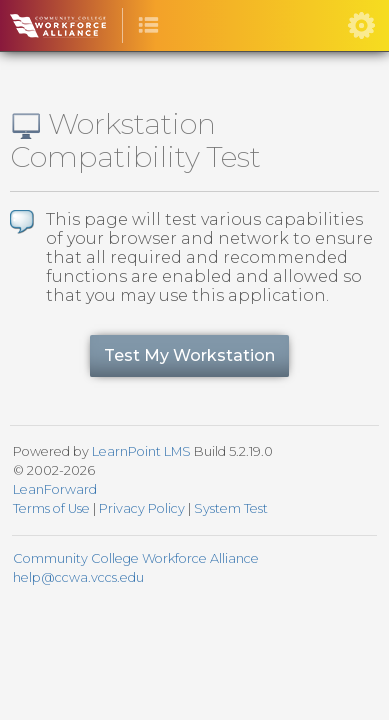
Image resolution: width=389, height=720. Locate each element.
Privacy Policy (142, 508)
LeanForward (55, 489)
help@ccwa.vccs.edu (78, 577)
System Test (231, 508)
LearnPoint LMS (141, 451)
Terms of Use (51, 508)
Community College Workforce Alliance (136, 558)
